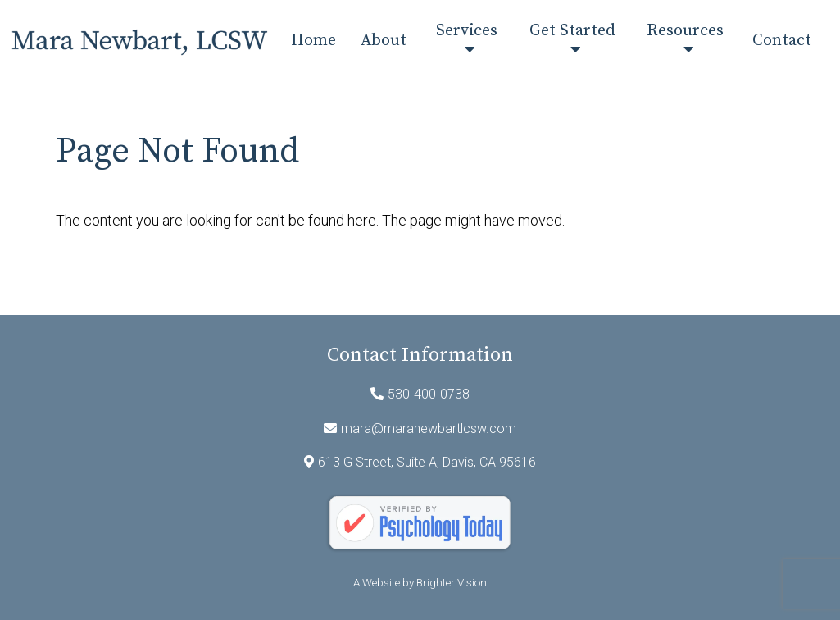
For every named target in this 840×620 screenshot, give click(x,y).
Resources (685, 31)
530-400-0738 (429, 394)
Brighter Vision (452, 583)
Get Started (572, 31)
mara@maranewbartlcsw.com (429, 429)
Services (467, 31)
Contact (782, 41)
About (384, 41)
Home (313, 41)
